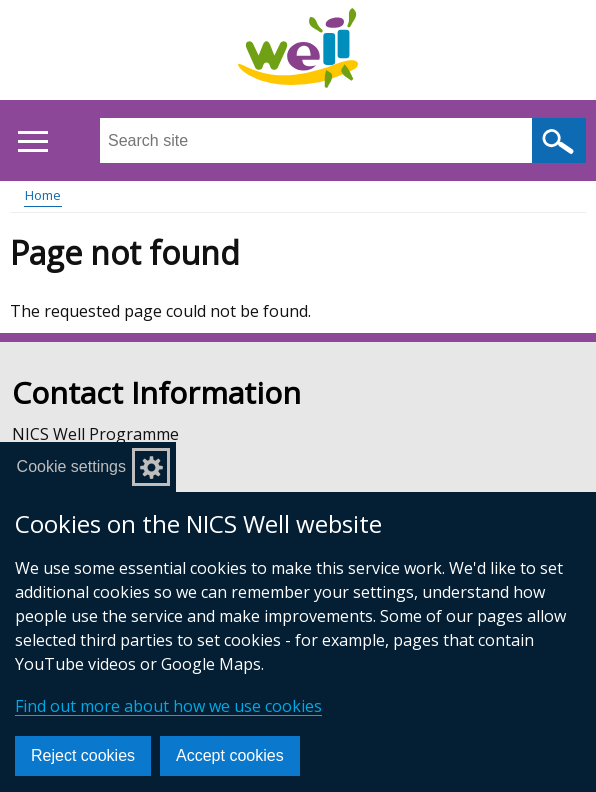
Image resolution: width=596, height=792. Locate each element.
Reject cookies (83, 755)
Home (43, 195)
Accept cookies (230, 755)
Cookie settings (71, 466)
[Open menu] (32, 141)
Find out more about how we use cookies (168, 706)
